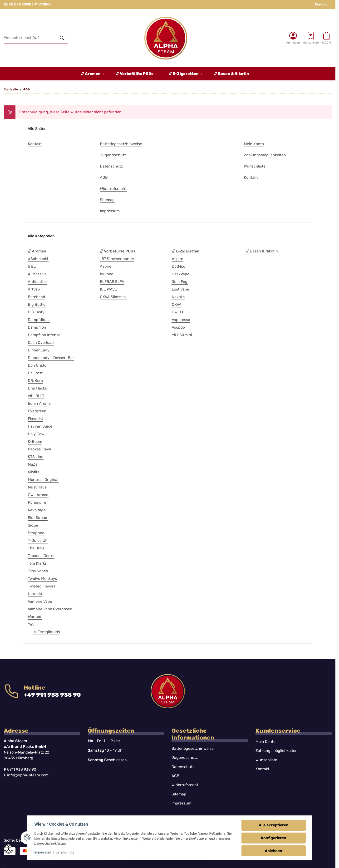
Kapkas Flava (39, 449)
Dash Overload (41, 343)
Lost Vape (180, 289)
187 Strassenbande (117, 259)
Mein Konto (265, 742)
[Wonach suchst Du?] (30, 38)
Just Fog (180, 282)
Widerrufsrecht (185, 785)
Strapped (36, 533)
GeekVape (181, 274)
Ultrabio (35, 594)
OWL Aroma (38, 495)
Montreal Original (43, 480)
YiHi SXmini (182, 335)
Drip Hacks (37, 388)
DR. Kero (35, 381)
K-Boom (35, 441)
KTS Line (36, 457)
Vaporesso (181, 320)
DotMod (179, 266)
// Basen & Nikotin (262, 251)
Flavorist (35, 419)
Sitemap (179, 794)
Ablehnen (273, 851)
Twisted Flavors (42, 586)
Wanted (35, 617)
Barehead (37, 297)
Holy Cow (36, 434)
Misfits (34, 472)
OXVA (177, 304)
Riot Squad (38, 518)
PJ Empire (37, 502)
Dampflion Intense (44, 335)
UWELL (178, 312)
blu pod (107, 274)
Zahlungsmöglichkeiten (277, 751)
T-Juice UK (38, 540)
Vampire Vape (40, 601)
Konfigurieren (273, 838)
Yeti (31, 624)
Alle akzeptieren (273, 825)
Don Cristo (37, 365)
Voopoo (178, 327)
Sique (33, 525)
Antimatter (37, 282)
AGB (175, 776)
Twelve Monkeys (42, 579)
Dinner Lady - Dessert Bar (51, 358)
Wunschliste (266, 760)
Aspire (106, 266)
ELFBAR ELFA (112, 282)
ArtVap (34, 289)
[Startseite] (166, 38)
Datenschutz (65, 852)
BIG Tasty (36, 312)
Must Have (37, 487)
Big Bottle (37, 304)
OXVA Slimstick (113, 297)
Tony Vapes (38, 571)
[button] (293, 38)
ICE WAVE (108, 289)
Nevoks (178, 297)
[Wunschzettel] (311, 38)
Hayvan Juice (40, 426)
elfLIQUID (36, 396)
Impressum (43, 852)
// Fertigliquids (47, 632)
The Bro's (36, 548)
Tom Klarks (37, 563)
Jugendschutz (185, 757)
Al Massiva (37, 274)
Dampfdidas (39, 320)
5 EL (32, 266)
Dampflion (37, 327)
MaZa (33, 464)
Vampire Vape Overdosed (50, 609)
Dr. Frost (35, 373)
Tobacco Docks (41, 556)
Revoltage (37, 510)
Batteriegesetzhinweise (193, 748)
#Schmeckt (38, 259)
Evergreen (37, 411)
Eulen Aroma (39, 403)
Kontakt (321, 4)
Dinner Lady (39, 350)
